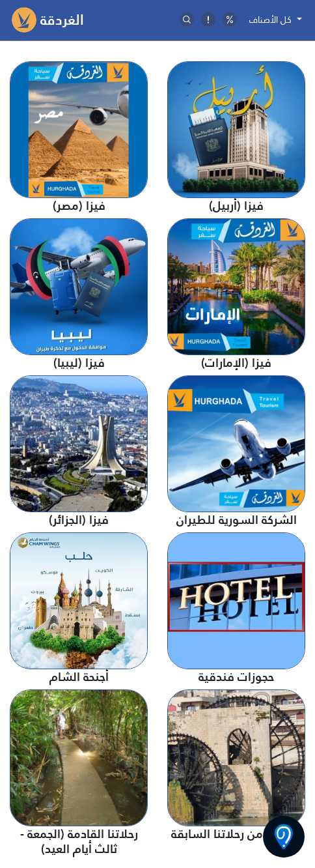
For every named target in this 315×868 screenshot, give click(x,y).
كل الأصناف (272, 20)
